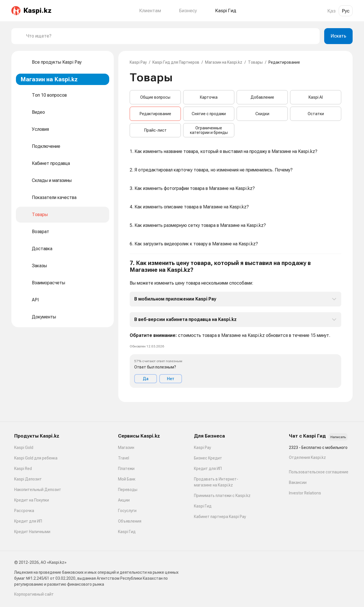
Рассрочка (24, 511)
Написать (338, 437)
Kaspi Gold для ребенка (36, 458)
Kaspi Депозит (28, 479)
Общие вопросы (155, 97)
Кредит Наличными (32, 532)
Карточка (209, 97)
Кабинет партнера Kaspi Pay (220, 517)
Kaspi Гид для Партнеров (176, 62)
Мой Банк (127, 479)
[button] (235, 324)
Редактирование (155, 114)
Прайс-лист (155, 130)
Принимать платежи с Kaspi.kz (222, 496)
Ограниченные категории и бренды (209, 130)
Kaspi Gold (24, 448)
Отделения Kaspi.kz (307, 457)
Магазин (126, 448)
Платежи (126, 469)
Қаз (331, 11)
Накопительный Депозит (38, 490)
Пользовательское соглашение (319, 472)
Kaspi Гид (127, 532)
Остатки (316, 114)
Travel (124, 458)
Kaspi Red (23, 469)
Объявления (130, 521)
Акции (124, 500)
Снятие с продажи (209, 114)
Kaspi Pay (138, 62)
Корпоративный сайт (34, 594)
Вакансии (298, 482)
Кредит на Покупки (32, 500)
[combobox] (171, 36)
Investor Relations (305, 493)
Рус (346, 11)
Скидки (262, 114)
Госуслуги (127, 511)
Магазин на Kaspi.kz (224, 62)
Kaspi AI (316, 97)
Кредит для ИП (28, 521)
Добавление (262, 97)
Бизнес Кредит (208, 458)
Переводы (128, 490)
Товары (255, 62)
